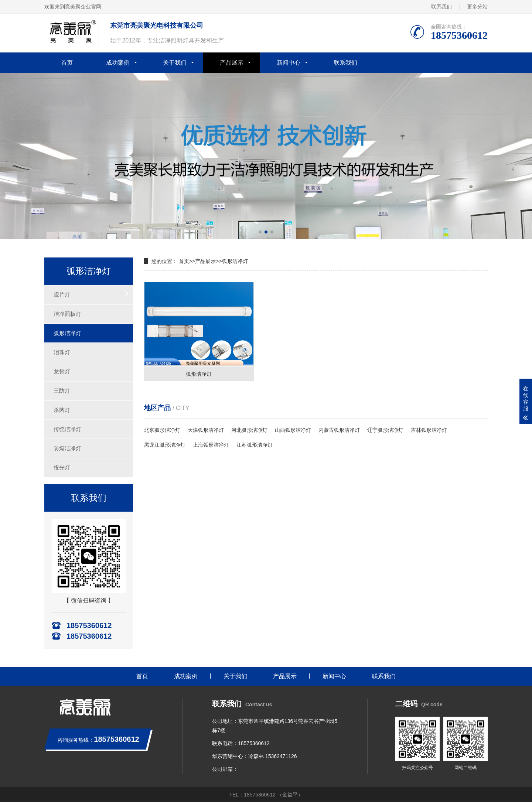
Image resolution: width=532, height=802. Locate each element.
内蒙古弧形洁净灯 (339, 430)
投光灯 (62, 467)
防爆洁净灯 (67, 448)
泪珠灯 (62, 352)
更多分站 (477, 7)
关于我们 (175, 63)
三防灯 (62, 391)
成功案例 (118, 63)
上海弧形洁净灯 (211, 445)
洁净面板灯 (67, 314)
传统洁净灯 (67, 429)
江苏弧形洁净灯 (255, 445)
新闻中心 (289, 63)
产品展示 (232, 63)
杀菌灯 (62, 410)
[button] (260, 232)
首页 (67, 63)
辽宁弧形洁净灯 (385, 430)
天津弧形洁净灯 (206, 430)
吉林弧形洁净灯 (429, 430)
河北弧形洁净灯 (249, 430)
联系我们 (441, 7)
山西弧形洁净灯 (293, 430)
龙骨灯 (62, 371)
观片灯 (62, 295)
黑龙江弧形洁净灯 (165, 445)
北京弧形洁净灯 (162, 430)
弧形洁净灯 (67, 333)
